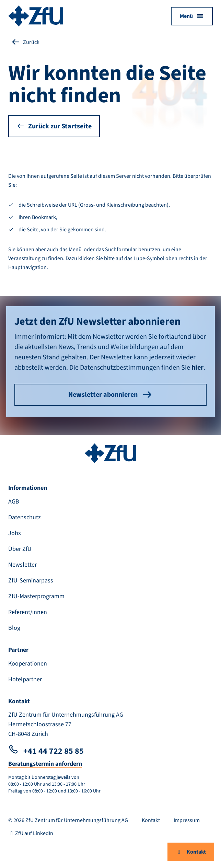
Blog (14, 628)
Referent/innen (28, 612)
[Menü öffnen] (192, 16)
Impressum (187, 820)
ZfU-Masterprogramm (36, 596)
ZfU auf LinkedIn (31, 833)
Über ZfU (20, 549)
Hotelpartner (25, 679)
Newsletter (22, 565)
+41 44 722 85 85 (46, 751)
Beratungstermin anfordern (45, 764)
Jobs (15, 533)
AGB (14, 502)
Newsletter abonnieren (110, 395)
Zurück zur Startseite (54, 126)
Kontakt (191, 852)
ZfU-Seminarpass (31, 581)
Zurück (25, 42)
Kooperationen (28, 664)
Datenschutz (25, 517)
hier (197, 368)
